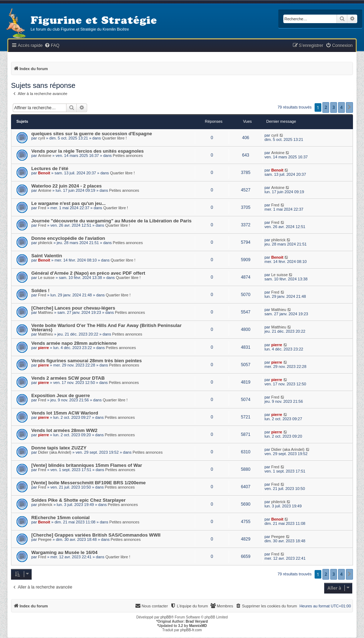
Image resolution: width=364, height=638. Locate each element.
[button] (349, 107)
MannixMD (198, 626)
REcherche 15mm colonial (60, 518)
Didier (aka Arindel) (55, 452)
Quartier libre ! (114, 138)
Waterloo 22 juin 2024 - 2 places (66, 186)
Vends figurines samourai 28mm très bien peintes (87, 361)
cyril (42, 138)
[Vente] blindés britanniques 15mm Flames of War (87, 465)
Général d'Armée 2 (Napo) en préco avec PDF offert (88, 273)
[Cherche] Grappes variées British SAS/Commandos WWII (96, 535)
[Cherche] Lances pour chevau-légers (73, 308)
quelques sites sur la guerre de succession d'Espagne (92, 134)
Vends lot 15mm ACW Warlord (65, 413)
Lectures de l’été (50, 168)
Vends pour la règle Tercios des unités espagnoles (87, 151)
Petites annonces (128, 155)
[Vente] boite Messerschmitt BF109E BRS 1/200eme (89, 483)
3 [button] (334, 107)
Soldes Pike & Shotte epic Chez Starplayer (78, 500)
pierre (44, 348)
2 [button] (326, 107)
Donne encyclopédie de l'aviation (68, 238)
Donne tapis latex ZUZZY (59, 448)
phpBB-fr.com (191, 630)
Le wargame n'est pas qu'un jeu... (68, 203)
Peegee (45, 539)
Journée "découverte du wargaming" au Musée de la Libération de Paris (111, 221)
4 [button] (341, 107)
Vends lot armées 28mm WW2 (64, 430)
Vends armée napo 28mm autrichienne (74, 343)
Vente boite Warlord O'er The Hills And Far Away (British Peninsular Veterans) (106, 328)
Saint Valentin (47, 256)
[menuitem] (52, 46)
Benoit (44, 173)
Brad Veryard (197, 621)
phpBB (166, 617)
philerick (45, 243)
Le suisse (46, 278)
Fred (42, 208)
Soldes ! (40, 291)
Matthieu (45, 312)
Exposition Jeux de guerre (61, 396)
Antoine (45, 155)
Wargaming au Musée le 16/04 (64, 552)
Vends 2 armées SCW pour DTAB (68, 378)
